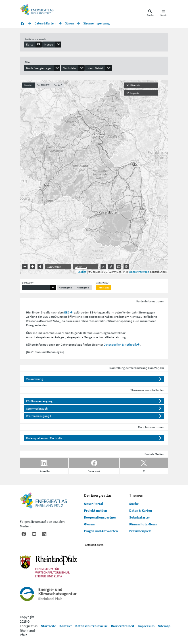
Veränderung (35, 379)
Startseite (48, 626)
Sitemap (164, 626)
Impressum (146, 626)
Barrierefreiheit (123, 626)
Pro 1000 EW (43, 85)
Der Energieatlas (98, 495)
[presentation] (33, 44)
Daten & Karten (141, 510)
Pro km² (58, 85)
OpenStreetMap (139, 272)
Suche (134, 504)
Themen (136, 495)
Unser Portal (93, 504)
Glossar (90, 524)
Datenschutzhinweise (91, 626)
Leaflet (82, 272)
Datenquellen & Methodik (120, 344)
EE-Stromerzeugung (39, 401)
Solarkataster (140, 517)
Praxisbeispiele (140, 531)
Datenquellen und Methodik (44, 438)
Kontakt (66, 626)
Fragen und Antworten (101, 531)
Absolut (28, 85)
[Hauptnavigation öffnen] (163, 14)
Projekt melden (96, 510)
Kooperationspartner (100, 517)
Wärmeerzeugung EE (40, 416)
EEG (67, 312)
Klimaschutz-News (143, 524)
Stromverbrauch (37, 408)
